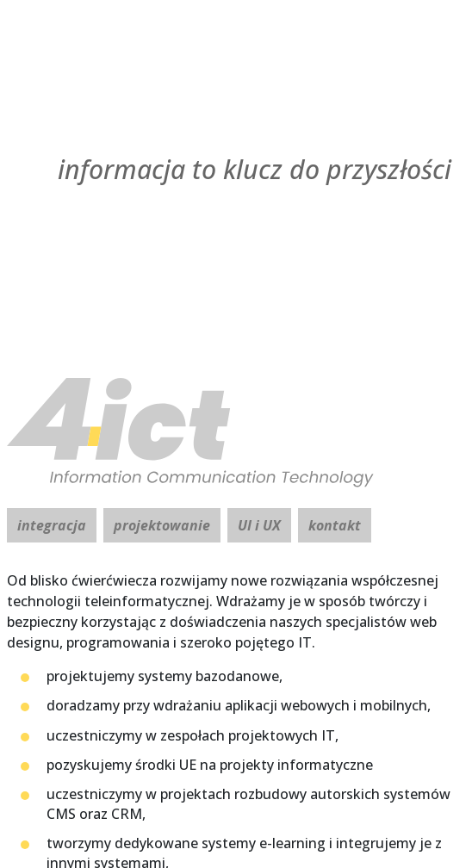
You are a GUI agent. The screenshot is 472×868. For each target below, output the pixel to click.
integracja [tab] (52, 525)
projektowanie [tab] (162, 525)
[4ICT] (236, 433)
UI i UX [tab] (259, 525)
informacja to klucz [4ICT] (255, 169)
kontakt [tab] (335, 525)
